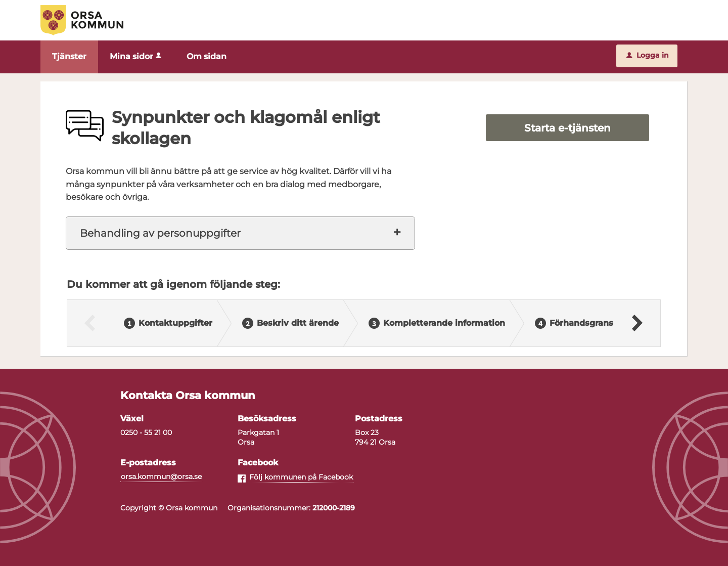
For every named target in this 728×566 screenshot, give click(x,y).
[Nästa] (637, 323)
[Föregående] (90, 323)
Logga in (648, 55)
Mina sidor (136, 56)
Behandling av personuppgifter (160, 233)
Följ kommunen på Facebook (301, 477)
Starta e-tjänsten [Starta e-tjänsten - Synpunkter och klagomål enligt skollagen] (567, 128)
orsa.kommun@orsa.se (161, 476)
